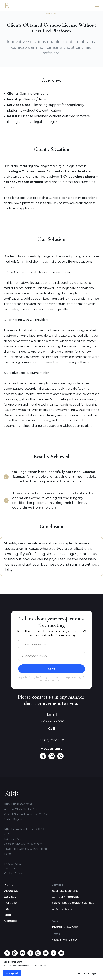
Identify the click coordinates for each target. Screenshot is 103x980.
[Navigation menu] (97, 5)
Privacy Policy (13, 864)
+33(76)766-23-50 (64, 940)
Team (8, 909)
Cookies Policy (13, 874)
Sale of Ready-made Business (73, 903)
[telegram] (7, 955)
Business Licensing (65, 891)
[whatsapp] (15, 955)
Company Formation (67, 897)
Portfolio (11, 903)
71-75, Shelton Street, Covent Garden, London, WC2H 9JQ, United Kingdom (27, 814)
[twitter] (53, 955)
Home (9, 885)
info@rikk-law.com (65, 927)
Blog (8, 915)
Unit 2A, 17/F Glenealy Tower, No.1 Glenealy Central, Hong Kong (26, 849)
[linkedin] (46, 955)
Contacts (11, 921)
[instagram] (38, 955)
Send (52, 669)
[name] (52, 644)
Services (10, 897)
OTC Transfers (62, 909)
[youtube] (61, 955)
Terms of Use (12, 869)
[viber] (23, 955)
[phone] (52, 656)
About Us (11, 891)
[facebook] (30, 955)
